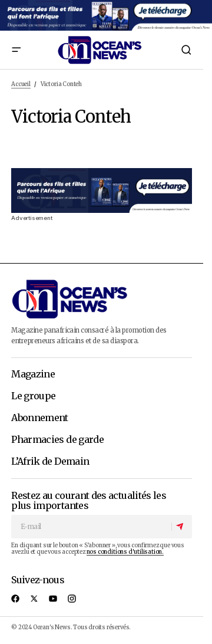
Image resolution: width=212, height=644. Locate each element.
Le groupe (33, 396)
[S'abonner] (181, 527)
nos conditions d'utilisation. (125, 552)
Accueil (21, 84)
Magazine (33, 374)
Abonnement (40, 418)
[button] (16, 50)
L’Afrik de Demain (50, 462)
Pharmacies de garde (57, 440)
